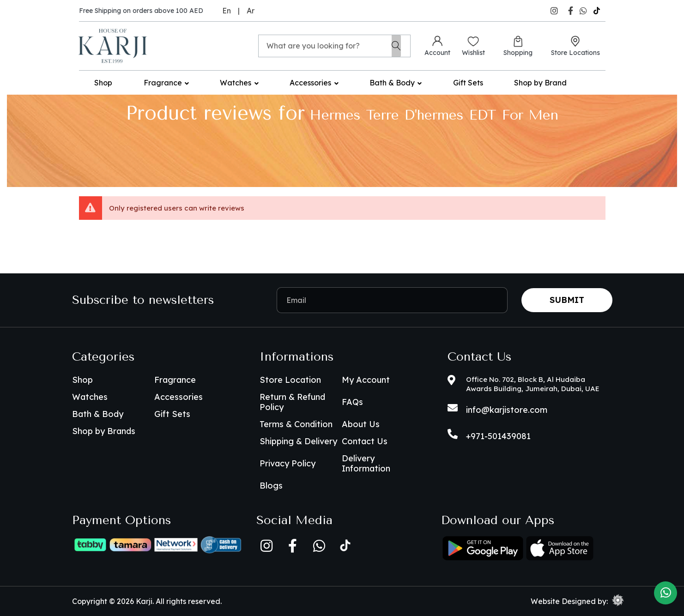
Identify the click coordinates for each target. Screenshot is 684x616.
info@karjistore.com (507, 410)
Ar (251, 11)
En (227, 11)
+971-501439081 (498, 436)
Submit (567, 300)
